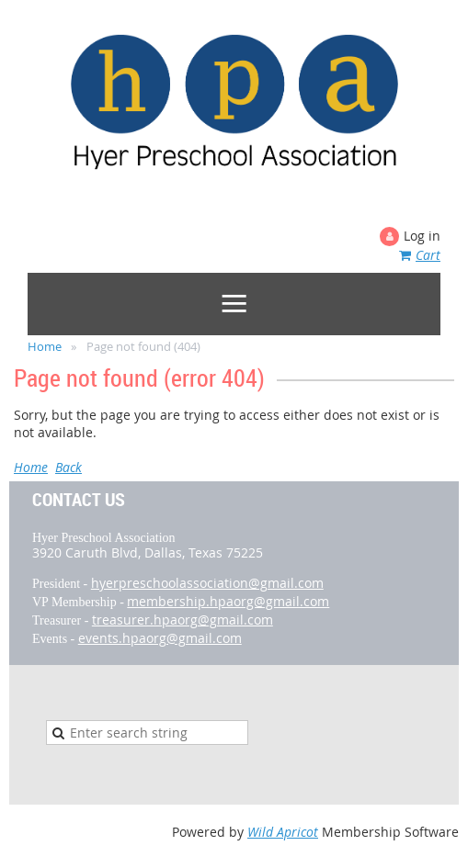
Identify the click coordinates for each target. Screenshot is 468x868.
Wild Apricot (283, 832)
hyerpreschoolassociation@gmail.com (207, 583)
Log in (422, 236)
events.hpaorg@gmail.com (160, 638)
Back (68, 467)
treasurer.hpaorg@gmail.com (183, 620)
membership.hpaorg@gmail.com (228, 601)
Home (45, 346)
